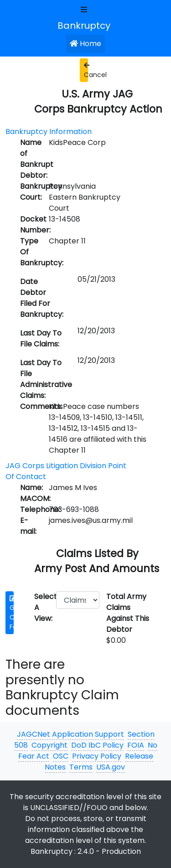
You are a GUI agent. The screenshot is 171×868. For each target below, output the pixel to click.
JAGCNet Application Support (70, 734)
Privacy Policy (97, 756)
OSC (61, 756)
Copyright (49, 745)
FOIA (136, 745)
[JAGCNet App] (86, 25)
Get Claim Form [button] (12, 613)
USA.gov (111, 767)
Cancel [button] (86, 71)
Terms (81, 767)
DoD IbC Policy (97, 745)
